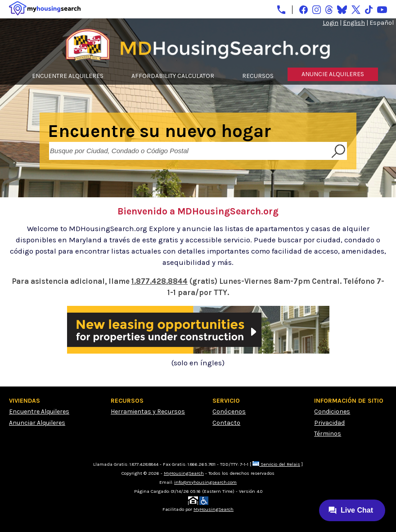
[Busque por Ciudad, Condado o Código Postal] (189, 151)
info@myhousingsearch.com (205, 482)
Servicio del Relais (276, 464)
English (354, 23)
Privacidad (329, 423)
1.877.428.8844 (160, 281)
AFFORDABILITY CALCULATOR (173, 76)
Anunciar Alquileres (37, 423)
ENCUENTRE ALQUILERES (68, 76)
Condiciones (332, 412)
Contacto (226, 423)
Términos (328, 434)
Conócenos (229, 412)
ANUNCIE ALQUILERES (333, 74)
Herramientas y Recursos (148, 412)
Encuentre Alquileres (39, 412)
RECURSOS (258, 76)
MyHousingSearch (184, 473)
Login (331, 23)
